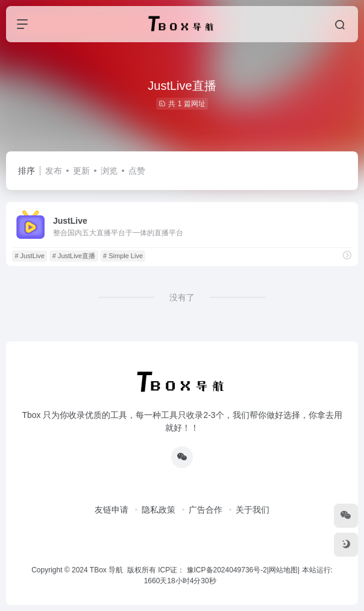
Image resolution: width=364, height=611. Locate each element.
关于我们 (253, 510)
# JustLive (30, 256)
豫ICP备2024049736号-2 (227, 570)
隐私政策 (158, 510)
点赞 (137, 171)
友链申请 (111, 510)
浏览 (109, 171)
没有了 (182, 297)
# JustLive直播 (74, 256)
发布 (54, 171)
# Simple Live (123, 256)
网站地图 (283, 570)
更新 (81, 171)
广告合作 (206, 510)
